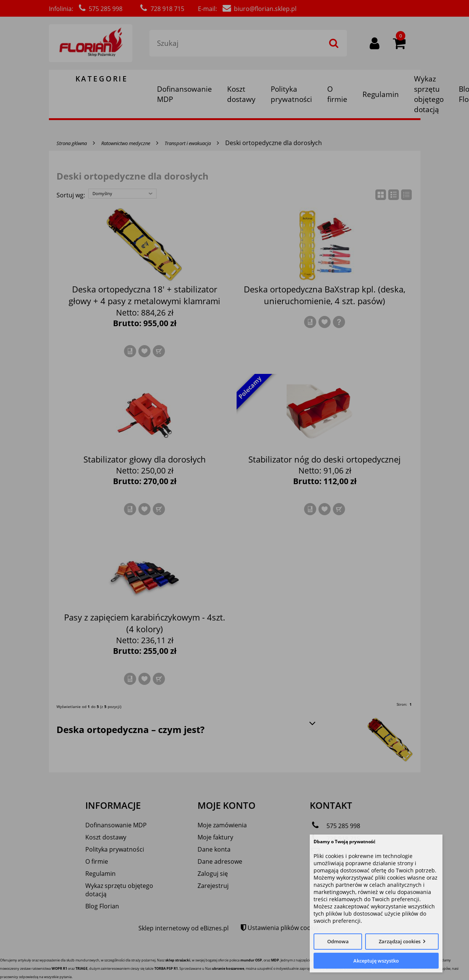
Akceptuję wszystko (376, 961)
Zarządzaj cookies (400, 941)
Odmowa (338, 941)
